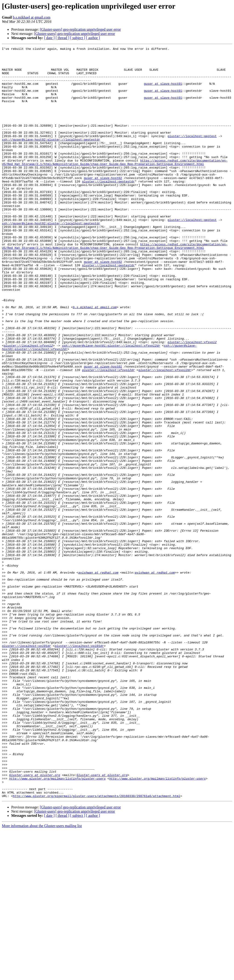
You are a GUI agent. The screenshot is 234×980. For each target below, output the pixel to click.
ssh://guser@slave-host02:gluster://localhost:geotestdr (51, 158)
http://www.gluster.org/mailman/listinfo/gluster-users (57, 925)
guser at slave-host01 (163, 91)
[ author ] (93, 38)
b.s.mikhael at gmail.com (32, 17)
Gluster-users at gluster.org (35, 921)
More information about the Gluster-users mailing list (42, 976)
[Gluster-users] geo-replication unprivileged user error (80, 29)
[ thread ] (62, 38)
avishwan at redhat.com (98, 678)
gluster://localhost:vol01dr (26, 766)
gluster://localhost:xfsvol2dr (108, 435)
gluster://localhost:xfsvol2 (192, 401)
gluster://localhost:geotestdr (108, 209)
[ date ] (49, 38)
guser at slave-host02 (103, 204)
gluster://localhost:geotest (192, 154)
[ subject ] (78, 38)
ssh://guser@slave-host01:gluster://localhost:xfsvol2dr (111, 406)
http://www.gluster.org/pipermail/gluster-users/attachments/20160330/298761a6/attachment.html (97, 946)
